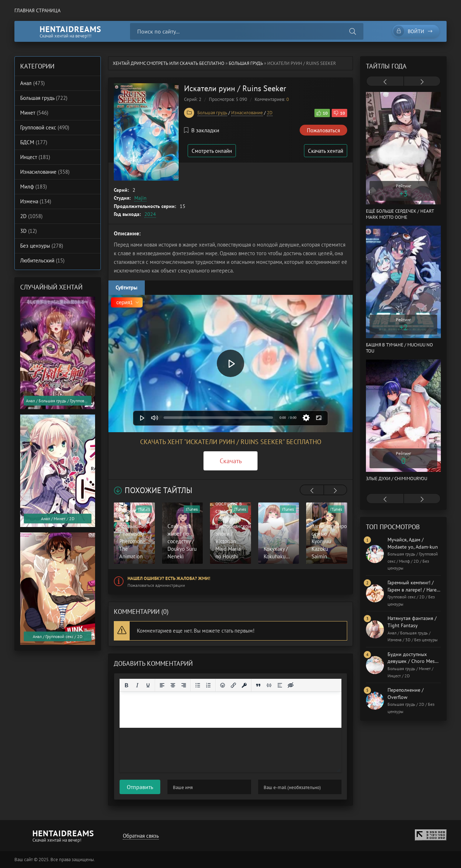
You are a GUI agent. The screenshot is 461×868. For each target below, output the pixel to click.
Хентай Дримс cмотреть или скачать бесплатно (169, 63)
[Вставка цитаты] (258, 685)
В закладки (202, 130)
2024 (150, 214)
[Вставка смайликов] (223, 685)
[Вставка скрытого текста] (291, 685)
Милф (33, 187)
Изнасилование (247, 113)
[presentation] (312, 491)
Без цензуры (42, 246)
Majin (140, 198)
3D (28, 231)
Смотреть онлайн (212, 151)
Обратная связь (141, 836)
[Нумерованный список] (209, 685)
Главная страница (37, 10)
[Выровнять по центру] (173, 685)
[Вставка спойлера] (280, 685)
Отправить (140, 787)
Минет (34, 113)
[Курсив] (137, 685)
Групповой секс (45, 127)
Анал (32, 83)
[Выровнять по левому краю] (162, 685)
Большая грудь (246, 63)
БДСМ (34, 142)
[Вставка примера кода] (269, 685)
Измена (36, 201)
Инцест (35, 157)
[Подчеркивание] (148, 685)
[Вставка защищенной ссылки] (244, 685)
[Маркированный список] (198, 685)
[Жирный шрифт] (126, 685)
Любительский (42, 260)
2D (270, 113)
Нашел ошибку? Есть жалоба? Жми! (169, 578)
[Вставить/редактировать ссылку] (233, 685)
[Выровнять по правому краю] (184, 685)
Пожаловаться (323, 130)
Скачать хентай (326, 151)
